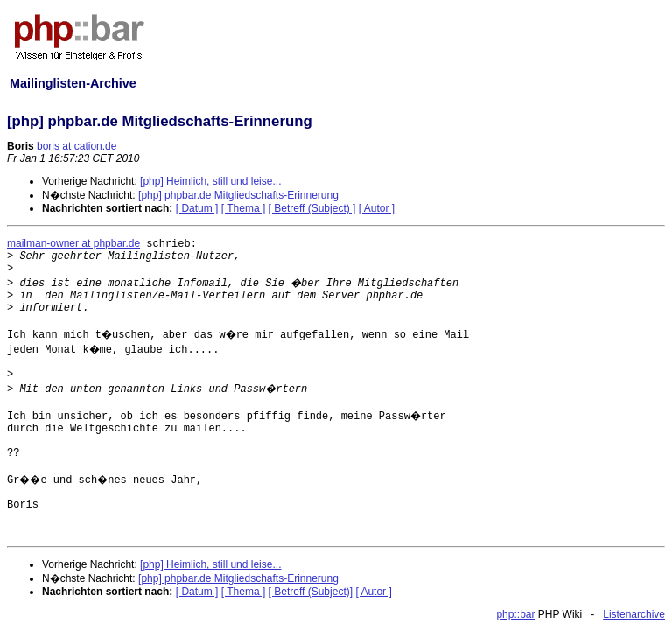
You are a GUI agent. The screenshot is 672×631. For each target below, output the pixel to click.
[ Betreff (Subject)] (311, 592)
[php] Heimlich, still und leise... (210, 181)
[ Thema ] (243, 208)
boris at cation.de (77, 146)
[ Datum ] (197, 208)
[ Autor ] (377, 208)
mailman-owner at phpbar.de (73, 243)
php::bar (515, 614)
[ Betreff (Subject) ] (312, 208)
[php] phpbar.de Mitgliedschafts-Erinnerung (238, 195)
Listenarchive (634, 614)
